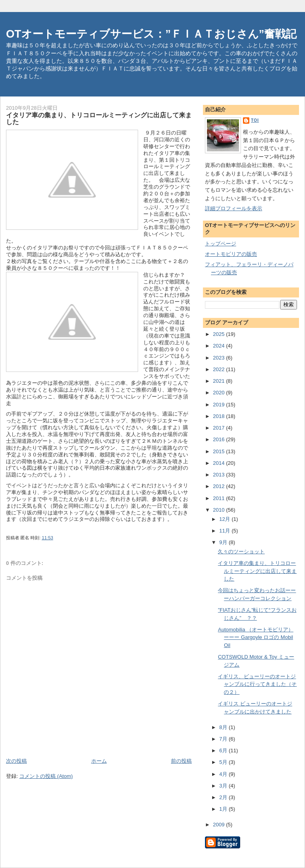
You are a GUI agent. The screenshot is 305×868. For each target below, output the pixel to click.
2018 (220, 416)
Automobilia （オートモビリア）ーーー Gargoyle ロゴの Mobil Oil (256, 637)
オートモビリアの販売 (231, 254)
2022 (220, 369)
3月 (224, 786)
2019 (220, 405)
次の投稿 (16, 761)
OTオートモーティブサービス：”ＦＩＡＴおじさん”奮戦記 (151, 34)
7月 (224, 739)
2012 (220, 486)
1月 (224, 809)
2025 (220, 334)
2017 (220, 428)
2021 (220, 381)
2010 (220, 510)
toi (255, 120)
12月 (226, 519)
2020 (220, 393)
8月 (224, 727)
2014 (220, 463)
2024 (220, 346)
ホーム (99, 761)
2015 (220, 451)
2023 (220, 358)
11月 (226, 531)
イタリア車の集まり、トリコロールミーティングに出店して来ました (257, 571)
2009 (220, 825)
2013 (220, 475)
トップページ (221, 244)
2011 (220, 498)
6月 (224, 750)
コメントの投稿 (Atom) (46, 776)
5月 (224, 762)
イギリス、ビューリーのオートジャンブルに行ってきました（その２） (257, 684)
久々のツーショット (241, 552)
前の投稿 (181, 761)
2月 (224, 797)
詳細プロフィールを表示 (234, 208)
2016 (220, 439)
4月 (224, 774)
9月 (224, 542)
